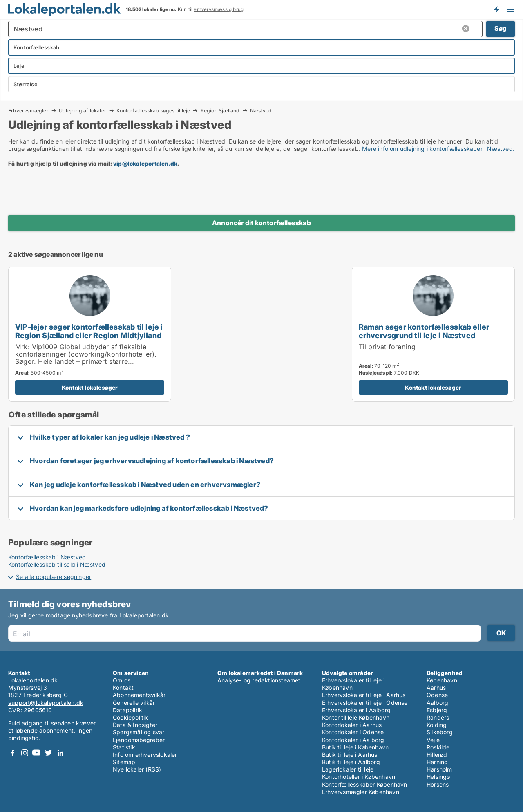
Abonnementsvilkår (139, 695)
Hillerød (437, 755)
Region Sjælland (220, 110)
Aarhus (436, 688)
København (442, 680)
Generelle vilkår (134, 703)
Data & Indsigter (135, 725)
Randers (438, 717)
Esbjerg (437, 710)
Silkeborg (440, 732)
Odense (437, 695)
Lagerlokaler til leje (348, 769)
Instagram (25, 753)
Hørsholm (439, 769)
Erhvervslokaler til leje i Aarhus (364, 695)
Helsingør (439, 777)
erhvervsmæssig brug (219, 9)
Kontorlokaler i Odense (353, 732)
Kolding (437, 725)
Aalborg (437, 703)
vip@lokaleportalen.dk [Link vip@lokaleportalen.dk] (145, 163)
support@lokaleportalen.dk (46, 703)
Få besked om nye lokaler (496, 9)
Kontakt (123, 688)
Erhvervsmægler (28, 110)
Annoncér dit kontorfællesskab (261, 223)
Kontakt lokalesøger (90, 387)
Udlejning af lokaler (83, 110)
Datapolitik (127, 710)
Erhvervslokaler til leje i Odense (365, 703)
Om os (122, 680)
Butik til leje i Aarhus (350, 755)
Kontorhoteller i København (359, 777)
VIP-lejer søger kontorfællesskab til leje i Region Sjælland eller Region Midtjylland (89, 331)
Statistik (124, 747)
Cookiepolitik (131, 717)
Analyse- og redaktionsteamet (259, 680)
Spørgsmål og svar (139, 732)
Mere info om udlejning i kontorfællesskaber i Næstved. (438, 149)
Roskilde (438, 747)
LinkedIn (60, 753)
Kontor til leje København (356, 717)
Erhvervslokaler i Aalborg (356, 710)
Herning (437, 762)
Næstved (261, 111)
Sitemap (124, 762)
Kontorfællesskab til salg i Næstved (57, 564)
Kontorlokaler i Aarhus (352, 725)
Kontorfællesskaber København (365, 784)
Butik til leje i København (355, 747)
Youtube (36, 753)
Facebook (13, 753)
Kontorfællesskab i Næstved (47, 557)
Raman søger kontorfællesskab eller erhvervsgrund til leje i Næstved (424, 331)
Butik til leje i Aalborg (351, 762)
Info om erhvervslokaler (145, 755)
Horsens (438, 784)
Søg (501, 28)
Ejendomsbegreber (139, 740)
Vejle (433, 740)
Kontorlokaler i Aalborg (353, 740)
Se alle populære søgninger (54, 577)
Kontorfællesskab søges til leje (153, 110)
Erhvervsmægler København (361, 792)
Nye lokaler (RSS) (137, 769)
